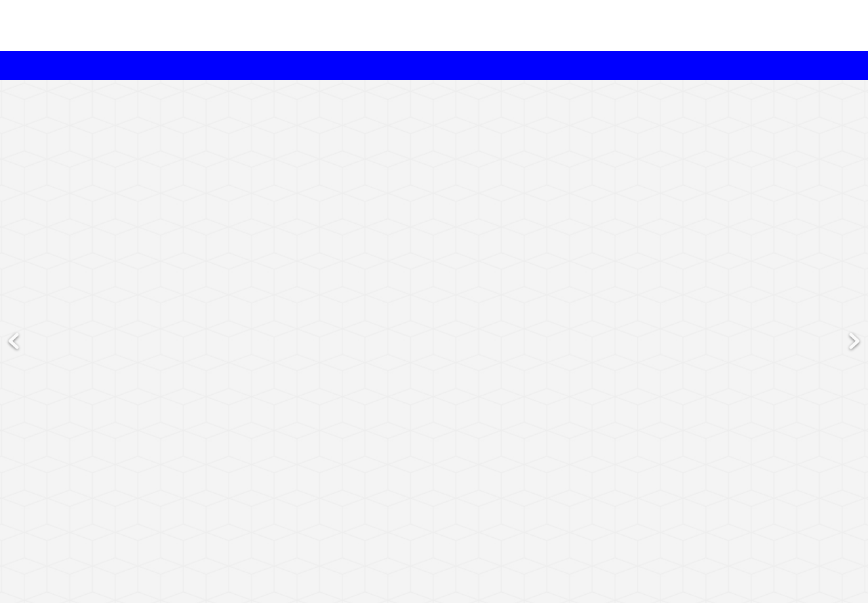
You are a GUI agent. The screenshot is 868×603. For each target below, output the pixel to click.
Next (854, 301)
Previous (14, 301)
